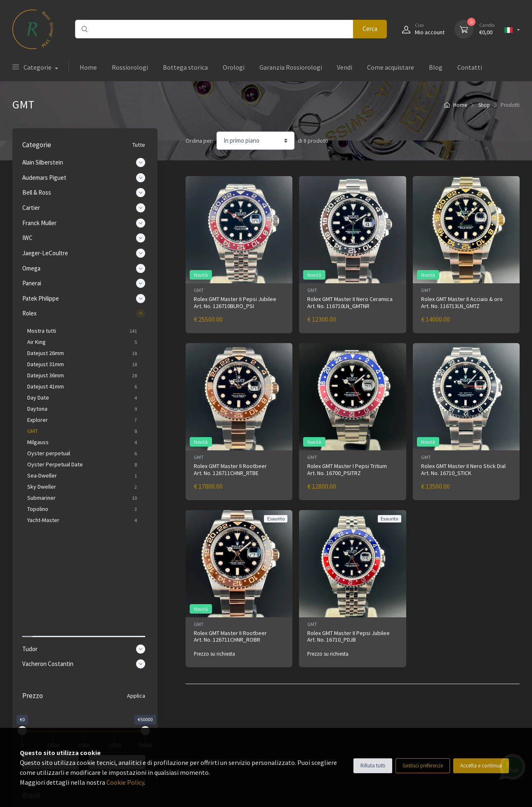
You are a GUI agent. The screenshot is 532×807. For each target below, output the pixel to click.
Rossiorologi (130, 67)
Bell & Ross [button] (85, 193)
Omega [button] (85, 268)
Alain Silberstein (54, 701)
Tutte (139, 145)
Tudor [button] (85, 536)
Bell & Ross (48, 724)
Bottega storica (185, 67)
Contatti (470, 67)
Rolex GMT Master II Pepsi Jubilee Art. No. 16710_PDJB (348, 636)
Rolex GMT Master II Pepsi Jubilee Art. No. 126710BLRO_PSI (235, 302)
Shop (484, 105)
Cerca (370, 29)
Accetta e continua (481, 766)
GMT (199, 290)
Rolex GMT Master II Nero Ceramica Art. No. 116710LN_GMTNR (350, 302)
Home (88, 67)
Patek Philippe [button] (85, 299)
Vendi (345, 67)
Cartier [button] (85, 208)
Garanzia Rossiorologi (291, 67)
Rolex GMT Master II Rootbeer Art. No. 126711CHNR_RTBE (230, 469)
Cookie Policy (125, 782)
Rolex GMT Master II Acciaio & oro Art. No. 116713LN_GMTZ (462, 302)
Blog (436, 67)
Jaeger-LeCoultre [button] (85, 253)
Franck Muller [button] (85, 223)
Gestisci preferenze (423, 766)
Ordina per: (199, 141)
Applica (136, 583)
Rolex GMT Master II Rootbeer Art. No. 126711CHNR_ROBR (230, 636)
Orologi (234, 67)
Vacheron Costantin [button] (85, 551)
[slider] (25, 618)
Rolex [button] (85, 313)
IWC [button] (85, 238)
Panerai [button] (85, 283)
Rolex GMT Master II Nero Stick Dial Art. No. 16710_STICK (463, 469)
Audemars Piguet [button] (85, 178)
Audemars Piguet (56, 712)
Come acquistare (391, 67)
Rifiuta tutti (373, 766)
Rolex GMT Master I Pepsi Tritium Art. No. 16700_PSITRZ (347, 469)
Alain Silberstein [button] (85, 162)
